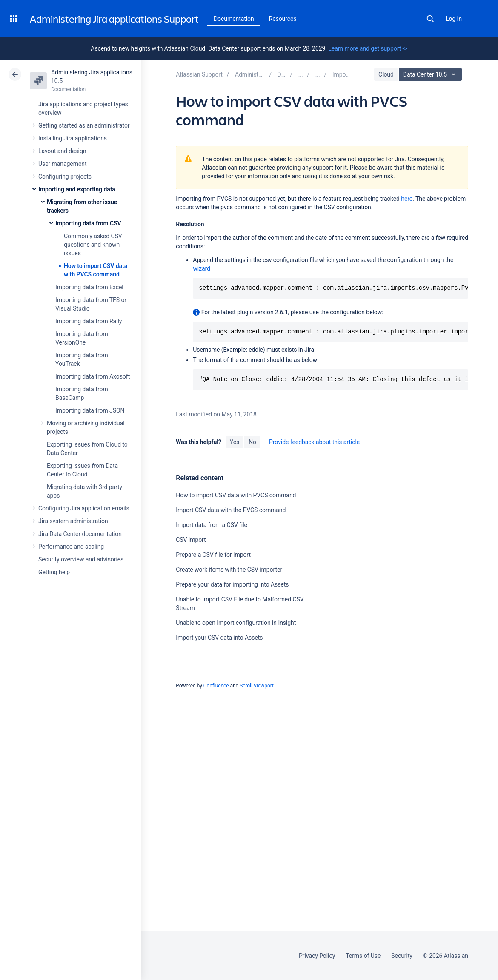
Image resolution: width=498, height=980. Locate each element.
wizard (202, 268)
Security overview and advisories (81, 559)
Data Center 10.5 (431, 74)
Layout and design (62, 151)
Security (402, 956)
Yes (235, 442)
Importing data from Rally (89, 321)
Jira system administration (73, 521)
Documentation (234, 19)
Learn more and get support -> (368, 48)
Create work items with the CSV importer (229, 570)
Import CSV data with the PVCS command (231, 510)
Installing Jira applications (73, 138)
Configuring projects (65, 177)
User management (62, 164)
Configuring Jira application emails (84, 508)
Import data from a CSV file (212, 525)
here (407, 199)
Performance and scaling (71, 547)
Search (430, 19)
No (252, 442)
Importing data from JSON (90, 410)
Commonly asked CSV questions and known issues (93, 245)
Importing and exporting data (77, 189)
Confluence (216, 686)
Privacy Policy (317, 956)
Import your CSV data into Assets (219, 638)
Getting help (54, 572)
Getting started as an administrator (84, 125)
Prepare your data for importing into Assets (232, 584)
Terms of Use (363, 956)
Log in (454, 19)
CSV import (191, 540)
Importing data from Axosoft (93, 376)
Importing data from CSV (88, 223)
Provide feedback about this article (314, 442)
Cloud (386, 74)
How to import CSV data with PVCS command (236, 495)
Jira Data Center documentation (80, 534)
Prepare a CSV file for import (213, 555)
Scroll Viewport (257, 686)
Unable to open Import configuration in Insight (236, 623)
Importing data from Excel (89, 287)
